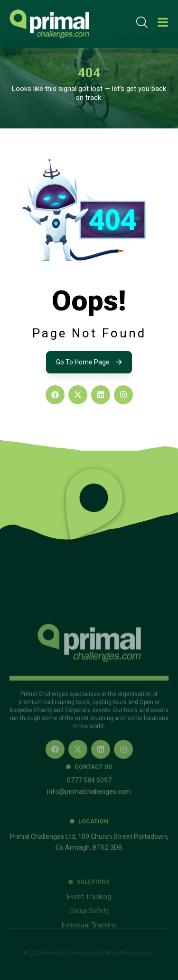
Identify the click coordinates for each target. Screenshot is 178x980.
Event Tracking (89, 917)
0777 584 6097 (89, 803)
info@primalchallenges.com (89, 815)
